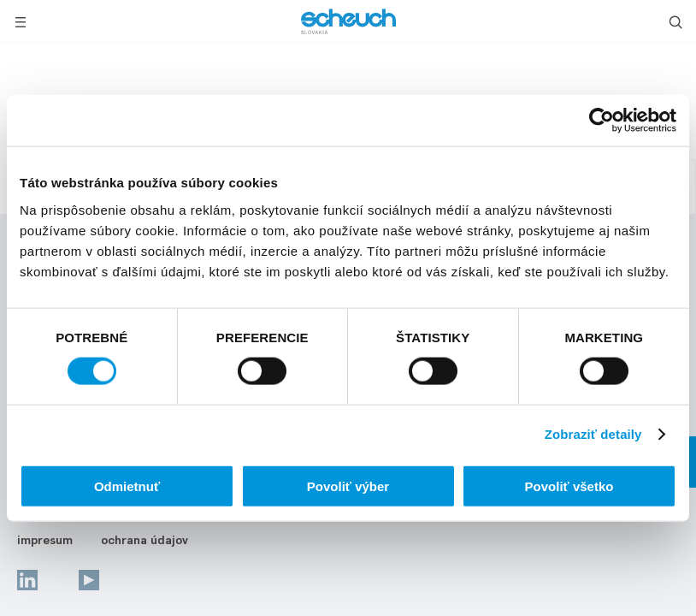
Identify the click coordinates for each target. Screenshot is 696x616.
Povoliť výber (348, 486)
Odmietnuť (127, 486)
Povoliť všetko (569, 486)
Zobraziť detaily (593, 434)
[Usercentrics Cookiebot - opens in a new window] (602, 121)
